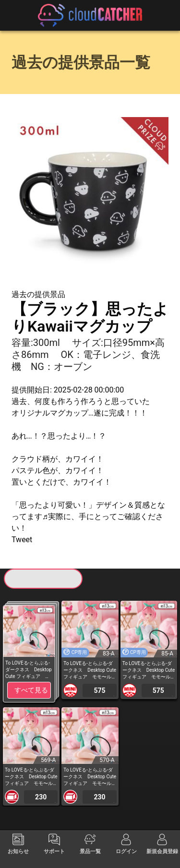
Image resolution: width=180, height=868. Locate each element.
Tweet (22, 540)
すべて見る (31, 690)
